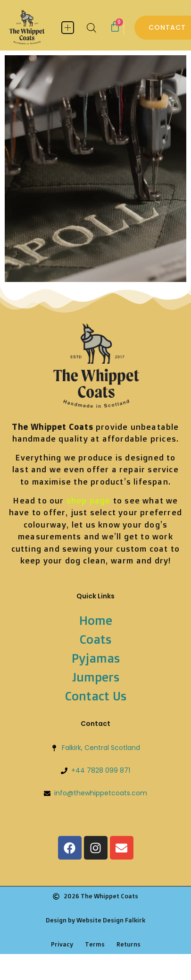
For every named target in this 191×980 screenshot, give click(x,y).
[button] (68, 28)
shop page (89, 500)
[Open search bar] (91, 28)
